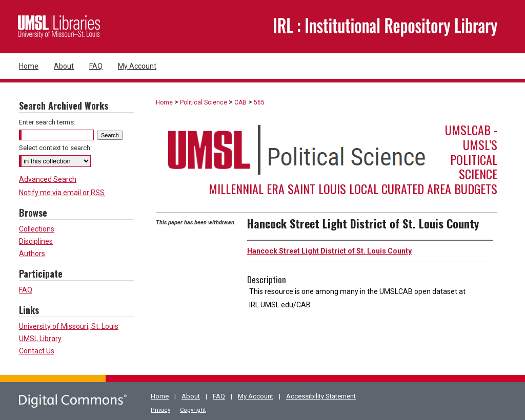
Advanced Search (48, 179)
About (191, 396)
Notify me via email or (62, 193)
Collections (37, 229)
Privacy (160, 410)
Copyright (193, 410)
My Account (256, 396)
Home (164, 102)
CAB (240, 102)
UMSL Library (40, 339)
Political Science (204, 102)
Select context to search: (55, 148)
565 (259, 102)
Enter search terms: (47, 122)
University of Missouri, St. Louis (69, 326)
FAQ (26, 290)
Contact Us (37, 351)
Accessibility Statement (321, 396)
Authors (32, 254)
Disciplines (36, 241)
